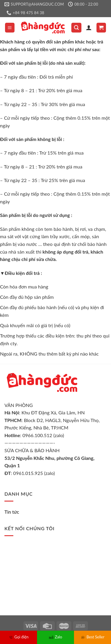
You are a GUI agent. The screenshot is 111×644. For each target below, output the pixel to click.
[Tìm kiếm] (76, 28)
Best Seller (92, 637)
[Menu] (10, 28)
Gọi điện (19, 637)
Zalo (55, 637)
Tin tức (12, 512)
